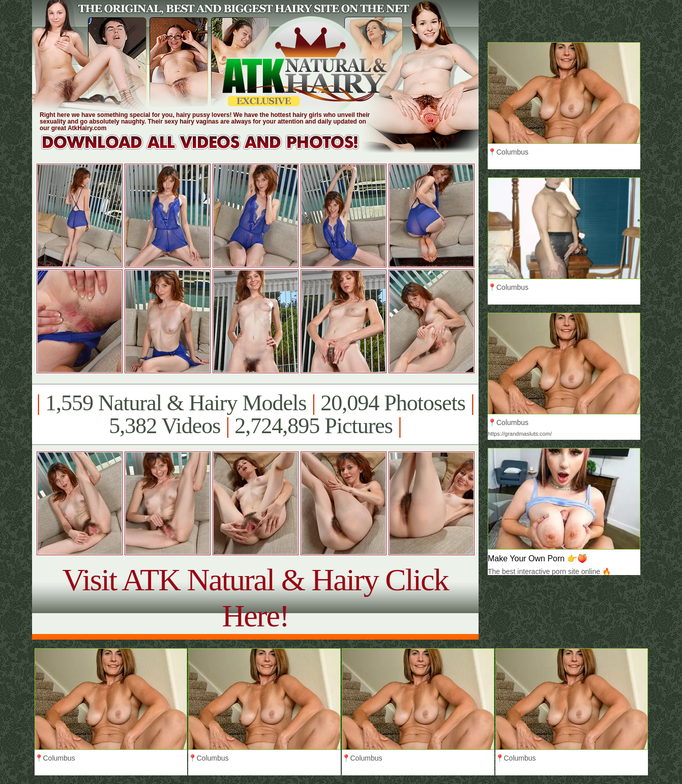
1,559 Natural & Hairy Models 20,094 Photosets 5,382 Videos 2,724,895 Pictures (255, 414)
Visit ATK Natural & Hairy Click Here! (255, 598)
